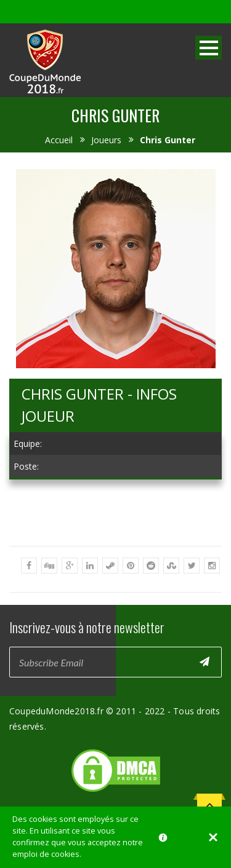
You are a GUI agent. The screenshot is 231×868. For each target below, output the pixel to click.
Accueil (59, 140)
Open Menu (209, 48)
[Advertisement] (115, 570)
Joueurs (106, 140)
